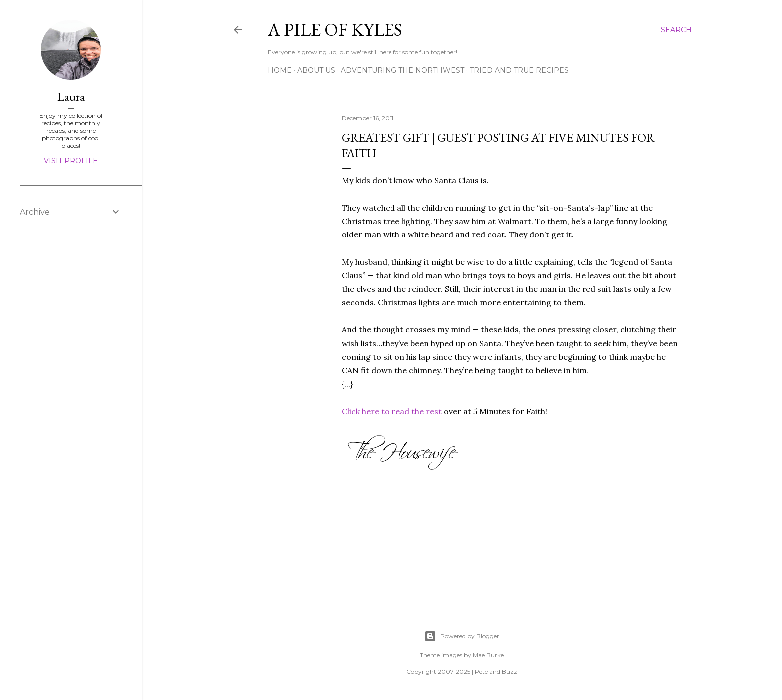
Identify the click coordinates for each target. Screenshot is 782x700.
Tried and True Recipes (519, 70)
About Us (316, 70)
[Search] (676, 30)
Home (280, 70)
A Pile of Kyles (335, 30)
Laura (71, 97)
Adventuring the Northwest (402, 70)
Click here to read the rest (392, 411)
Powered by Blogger (462, 636)
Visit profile (71, 161)
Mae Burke (488, 655)
